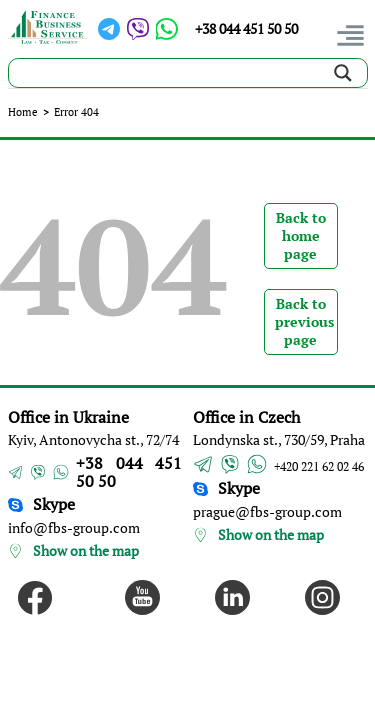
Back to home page (301, 235)
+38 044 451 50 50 (246, 28)
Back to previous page (304, 321)
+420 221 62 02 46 (319, 466)
